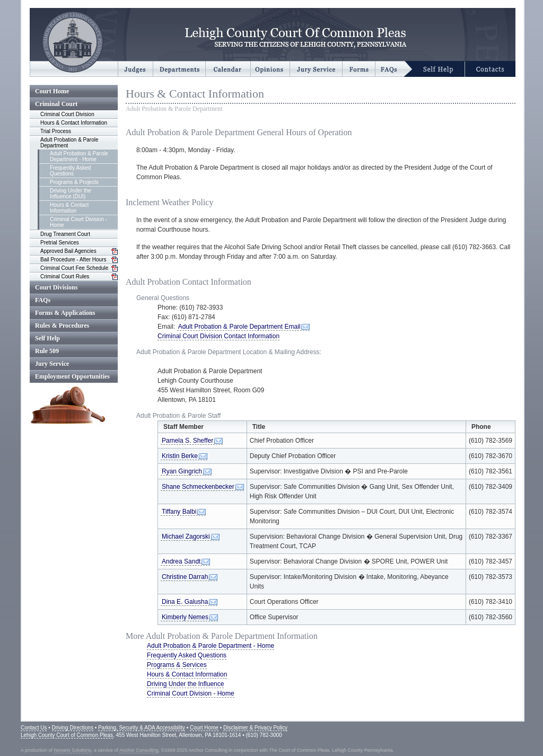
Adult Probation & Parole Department (69, 143)
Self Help (47, 338)
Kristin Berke (180, 456)
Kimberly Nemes (185, 617)
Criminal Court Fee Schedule (74, 268)
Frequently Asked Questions (70, 171)
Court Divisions (56, 287)
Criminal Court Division (67, 114)
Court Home (52, 91)
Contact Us (34, 728)
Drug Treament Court (65, 234)
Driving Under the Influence (185, 684)
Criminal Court (56, 104)
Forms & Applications (65, 313)
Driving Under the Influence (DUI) (71, 194)
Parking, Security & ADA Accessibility (142, 728)
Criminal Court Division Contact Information (218, 336)
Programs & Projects (74, 182)
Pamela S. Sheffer (187, 441)
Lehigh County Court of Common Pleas (67, 735)
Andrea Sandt (181, 561)
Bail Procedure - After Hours (73, 260)
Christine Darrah (185, 577)
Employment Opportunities (72, 376)
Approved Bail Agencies (68, 251)
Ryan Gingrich (182, 471)
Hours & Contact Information (74, 123)
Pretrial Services (60, 243)
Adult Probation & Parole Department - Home (79, 156)
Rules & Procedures (62, 326)
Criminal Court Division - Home (78, 222)
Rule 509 (47, 351)
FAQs (43, 300)
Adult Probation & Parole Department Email (239, 327)
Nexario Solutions (73, 750)
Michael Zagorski (186, 537)
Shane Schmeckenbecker (198, 487)
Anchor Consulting (139, 750)
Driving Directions (73, 728)
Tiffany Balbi (179, 512)
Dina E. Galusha (185, 602)
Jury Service (52, 364)
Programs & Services (177, 665)
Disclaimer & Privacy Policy (255, 728)
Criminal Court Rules (65, 276)
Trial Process (56, 131)
